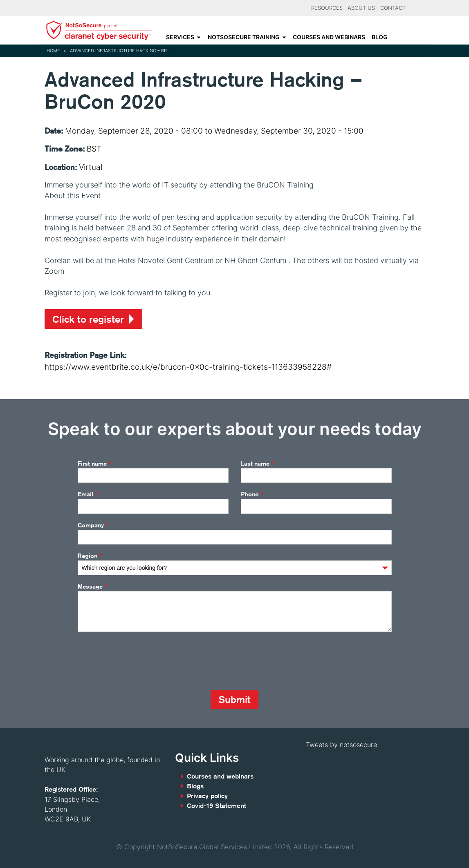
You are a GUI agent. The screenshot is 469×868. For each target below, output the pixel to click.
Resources (327, 8)
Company (93, 525)
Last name (257, 464)
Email (88, 494)
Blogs (195, 786)
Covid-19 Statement (217, 806)
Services (180, 37)
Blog (380, 37)
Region (90, 556)
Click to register (88, 319)
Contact (393, 8)
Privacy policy (207, 796)
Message (92, 587)
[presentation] (140, 661)
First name (94, 464)
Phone (252, 494)
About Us (361, 8)
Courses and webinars (329, 37)
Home (53, 51)
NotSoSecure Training (244, 37)
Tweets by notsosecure (341, 745)
